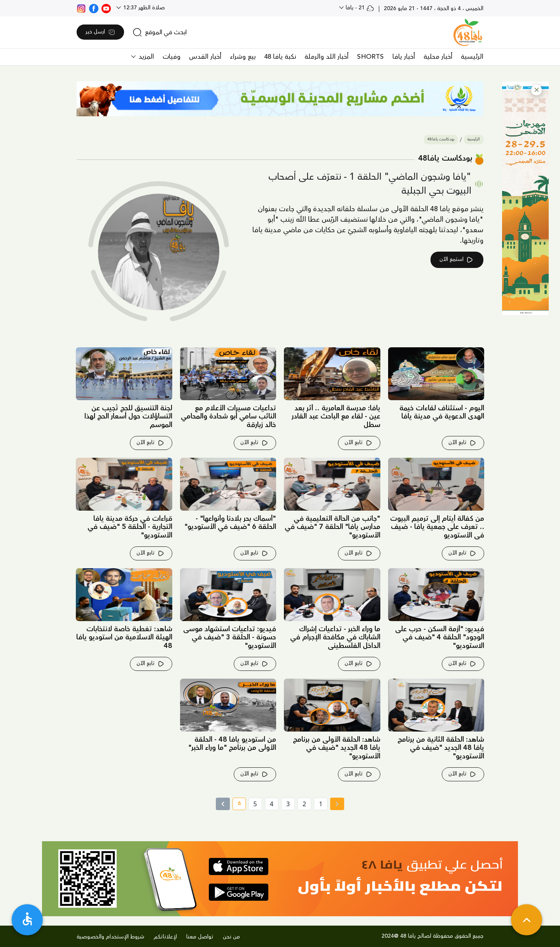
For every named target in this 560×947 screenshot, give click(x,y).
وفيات (171, 57)
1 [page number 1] (321, 804)
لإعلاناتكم (165, 937)
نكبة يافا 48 (280, 57)
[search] (160, 32)
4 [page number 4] (272, 804)
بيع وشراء (243, 57)
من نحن (231, 937)
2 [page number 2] (304, 804)
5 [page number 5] (255, 804)
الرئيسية (472, 57)
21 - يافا (359, 8)
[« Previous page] (337, 804)
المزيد (145, 57)
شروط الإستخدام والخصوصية (110, 937)
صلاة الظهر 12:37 (143, 8)
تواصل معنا (200, 937)
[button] (536, 90)
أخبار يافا (404, 57)
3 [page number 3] (288, 804)
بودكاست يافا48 (441, 139)
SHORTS (370, 57)
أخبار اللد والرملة (326, 57)
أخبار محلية (438, 57)
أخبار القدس (205, 57)
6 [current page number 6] (237, 805)
